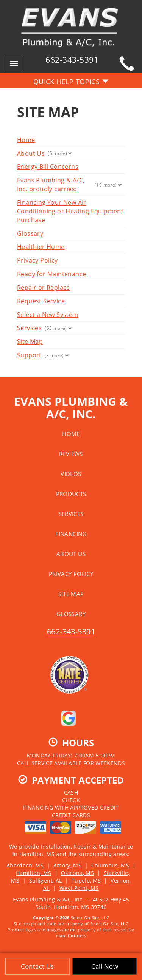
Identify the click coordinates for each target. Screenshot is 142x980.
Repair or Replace (44, 288)
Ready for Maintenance (51, 274)
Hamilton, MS (34, 873)
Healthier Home (41, 247)
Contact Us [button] (37, 966)
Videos (71, 474)
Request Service (41, 301)
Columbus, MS (110, 865)
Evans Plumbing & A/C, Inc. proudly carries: (51, 185)
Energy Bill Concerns (48, 167)
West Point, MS (79, 888)
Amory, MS (67, 865)
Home (26, 140)
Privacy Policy (37, 260)
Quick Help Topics (71, 82)
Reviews (71, 454)
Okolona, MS (77, 873)
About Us (31, 153)
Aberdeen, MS (25, 865)
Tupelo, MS (86, 880)
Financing (71, 534)
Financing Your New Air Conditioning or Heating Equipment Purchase (70, 211)
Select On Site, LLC (90, 917)
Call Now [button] (105, 966)
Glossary (30, 233)
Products (71, 494)
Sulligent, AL (46, 880)
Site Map (30, 342)
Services (29, 328)
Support (29, 355)
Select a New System (48, 315)
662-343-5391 (71, 631)
